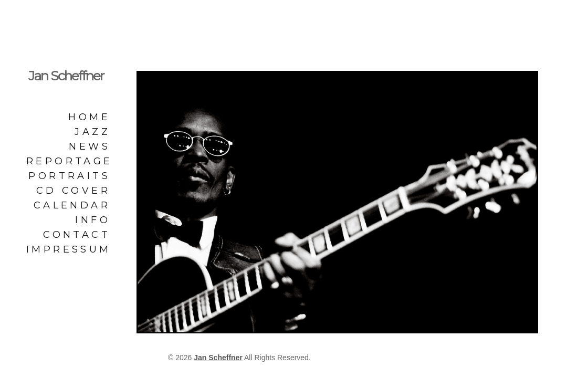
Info (93, 220)
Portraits (69, 176)
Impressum (68, 249)
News (90, 146)
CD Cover (73, 191)
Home (89, 117)
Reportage (68, 161)
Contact (77, 235)
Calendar (72, 205)
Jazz (92, 132)
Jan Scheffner (66, 76)
